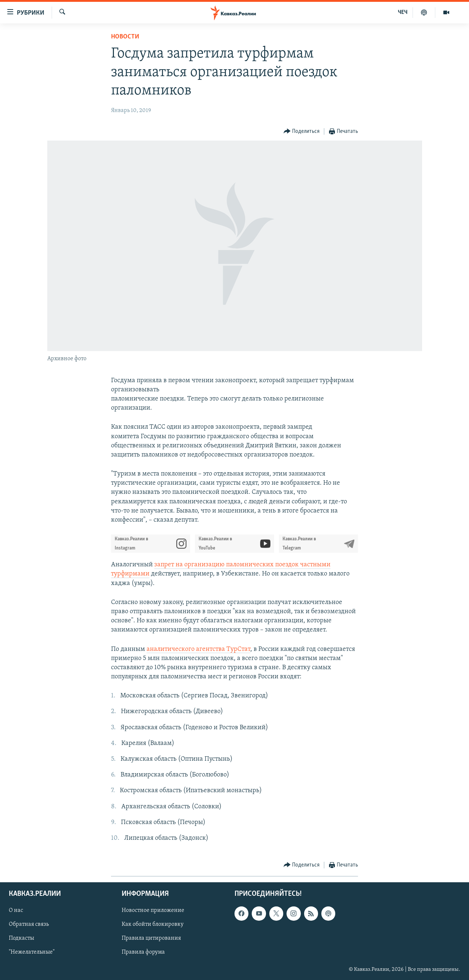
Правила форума (143, 953)
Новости (125, 37)
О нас (16, 911)
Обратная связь (29, 925)
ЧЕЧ (403, 12)
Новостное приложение (153, 911)
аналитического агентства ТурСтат (198, 649)
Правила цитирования (151, 939)
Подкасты (21, 939)
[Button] (302, 132)
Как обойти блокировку (153, 925)
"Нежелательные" (32, 953)
